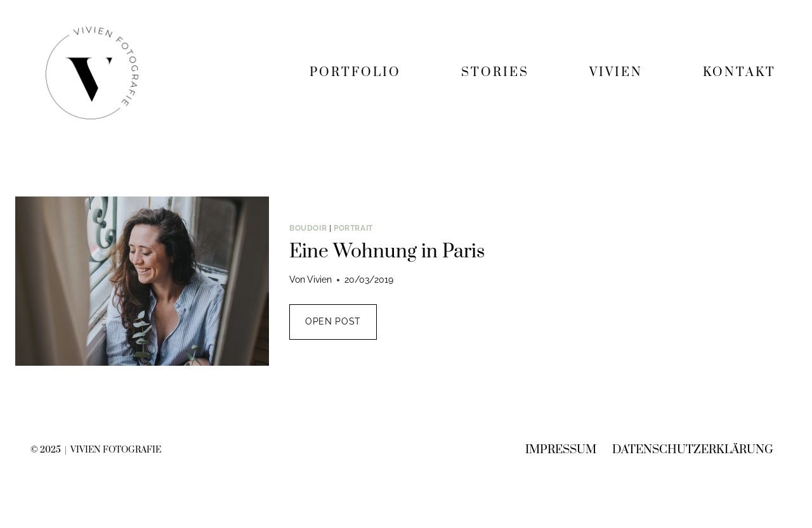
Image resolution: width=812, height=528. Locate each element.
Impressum (561, 450)
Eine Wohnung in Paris (387, 252)
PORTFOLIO (355, 73)
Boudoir (308, 228)
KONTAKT (739, 73)
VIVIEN (616, 73)
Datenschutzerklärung (693, 450)
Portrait (353, 228)
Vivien (319, 280)
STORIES (495, 73)
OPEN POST (341, 327)
